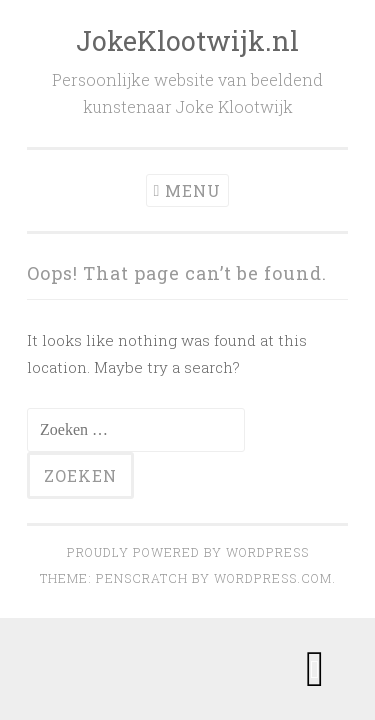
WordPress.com (273, 578)
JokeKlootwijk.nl (187, 40)
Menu (193, 190)
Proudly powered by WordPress (188, 552)
